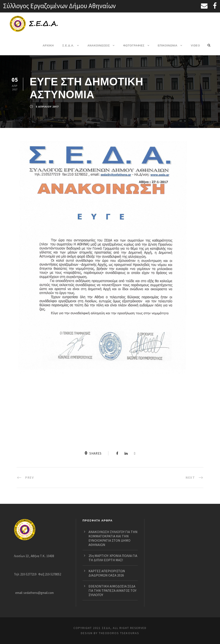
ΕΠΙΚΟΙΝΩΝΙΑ (168, 45)
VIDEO (195, 45)
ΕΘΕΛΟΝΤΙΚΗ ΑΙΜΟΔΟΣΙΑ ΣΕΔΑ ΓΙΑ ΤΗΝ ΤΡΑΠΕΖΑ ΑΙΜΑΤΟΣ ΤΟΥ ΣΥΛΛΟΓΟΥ (110, 590)
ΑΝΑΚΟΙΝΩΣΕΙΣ (99, 45)
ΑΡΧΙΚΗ (49, 45)
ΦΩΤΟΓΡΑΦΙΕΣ (134, 45)
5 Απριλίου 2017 (47, 107)
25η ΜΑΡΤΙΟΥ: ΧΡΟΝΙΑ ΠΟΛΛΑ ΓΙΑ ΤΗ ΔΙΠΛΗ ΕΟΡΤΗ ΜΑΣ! (112, 556)
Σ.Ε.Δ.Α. (69, 45)
